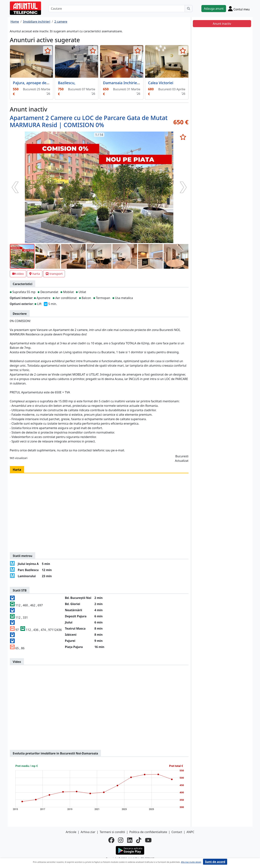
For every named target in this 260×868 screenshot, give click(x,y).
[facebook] (111, 840)
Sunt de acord (215, 862)
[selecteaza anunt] (48, 51)
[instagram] (121, 840)
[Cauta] (189, 9)
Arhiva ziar (88, 832)
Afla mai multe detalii (191, 862)
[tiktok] (139, 840)
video (18, 274)
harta (35, 274)
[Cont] (239, 9)
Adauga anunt (214, 9)
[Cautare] (117, 9)
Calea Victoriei (161, 83)
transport (54, 274)
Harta (17, 470)
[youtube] (148, 840)
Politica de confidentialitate (148, 832)
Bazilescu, (67, 83)
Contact (177, 832)
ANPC (190, 832)
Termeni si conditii (112, 832)
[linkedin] (130, 840)
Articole (71, 832)
